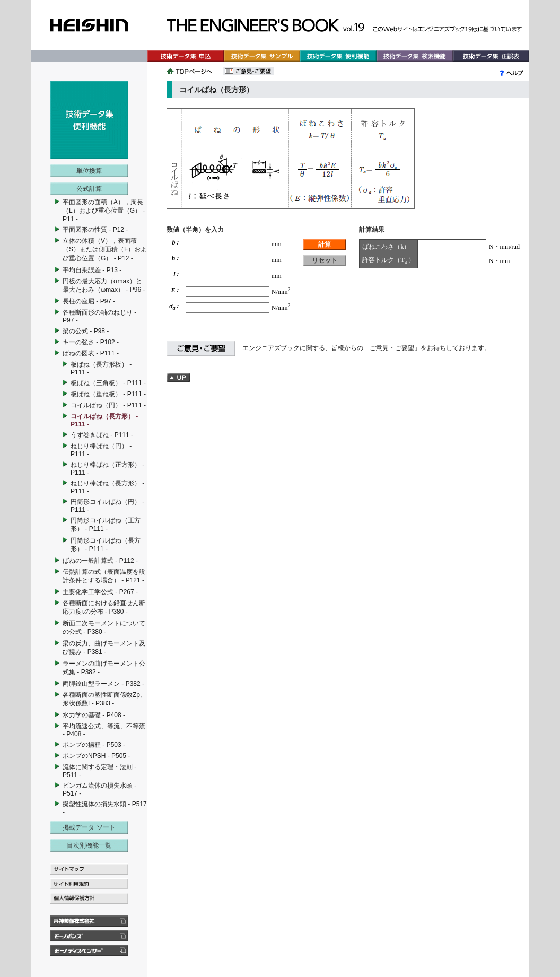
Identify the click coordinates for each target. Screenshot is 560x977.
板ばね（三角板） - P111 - (108, 383)
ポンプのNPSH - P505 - (96, 756)
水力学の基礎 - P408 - (94, 715)
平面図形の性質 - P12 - (95, 230)
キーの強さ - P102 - (91, 342)
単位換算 (89, 171)
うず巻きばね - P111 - (102, 435)
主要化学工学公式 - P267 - (100, 592)
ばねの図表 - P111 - (91, 353)
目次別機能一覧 (89, 845)
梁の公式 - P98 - (86, 331)
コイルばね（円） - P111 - (108, 405)
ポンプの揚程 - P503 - (94, 745)
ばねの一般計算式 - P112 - (100, 561)
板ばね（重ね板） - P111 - (108, 394)
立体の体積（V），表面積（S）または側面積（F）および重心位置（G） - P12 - (105, 250)
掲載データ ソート (89, 827)
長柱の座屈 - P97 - (89, 301)
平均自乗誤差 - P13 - (92, 270)
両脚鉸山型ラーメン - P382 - (103, 684)
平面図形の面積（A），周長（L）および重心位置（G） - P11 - (104, 211)
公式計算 (89, 189)
